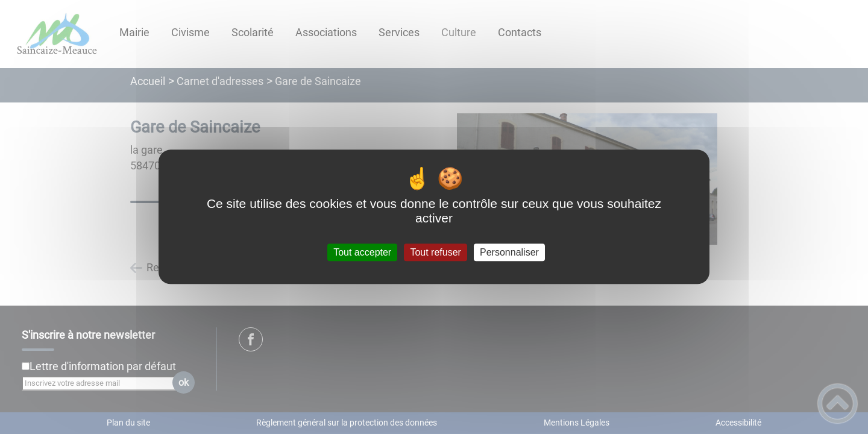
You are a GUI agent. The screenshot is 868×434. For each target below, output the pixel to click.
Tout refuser (435, 252)
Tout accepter (362, 252)
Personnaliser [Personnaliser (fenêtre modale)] (509, 252)
